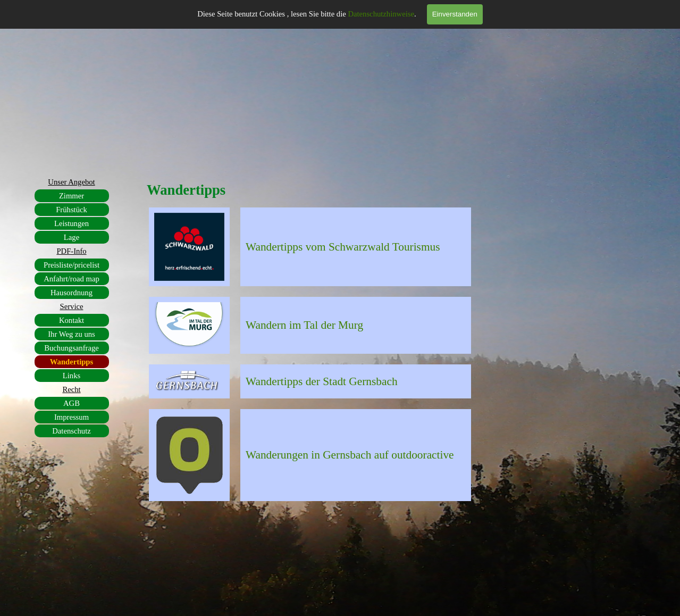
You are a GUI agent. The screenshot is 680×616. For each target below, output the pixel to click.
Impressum (72, 417)
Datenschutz (71, 431)
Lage (72, 237)
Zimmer (72, 196)
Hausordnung (72, 293)
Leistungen (72, 223)
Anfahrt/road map (72, 279)
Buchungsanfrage (72, 348)
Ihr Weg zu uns (72, 334)
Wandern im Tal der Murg (304, 325)
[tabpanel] (356, 247)
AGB (72, 403)
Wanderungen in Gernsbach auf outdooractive (350, 455)
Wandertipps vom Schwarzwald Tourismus (343, 247)
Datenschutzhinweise (381, 14)
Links (72, 376)
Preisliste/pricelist (72, 265)
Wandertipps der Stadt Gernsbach (322, 381)
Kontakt (72, 320)
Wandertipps (72, 362)
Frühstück (72, 210)
